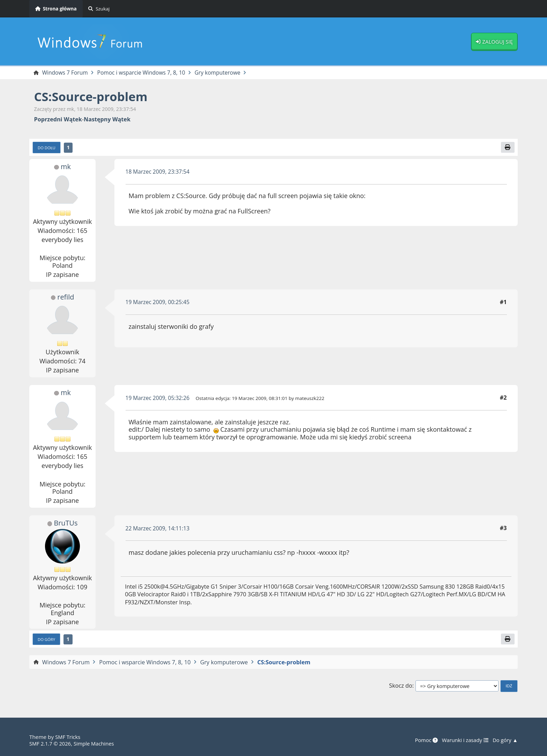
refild (66, 297)
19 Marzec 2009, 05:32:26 (159, 399)
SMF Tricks (68, 737)
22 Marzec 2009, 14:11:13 (159, 529)
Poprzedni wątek (58, 120)
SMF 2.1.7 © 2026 (51, 743)
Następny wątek (107, 120)
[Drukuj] (508, 148)
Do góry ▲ (505, 740)
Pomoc (423, 740)
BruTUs (66, 524)
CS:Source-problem (93, 97)
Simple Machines (96, 743)
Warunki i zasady (463, 740)
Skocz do (400, 687)
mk (66, 167)
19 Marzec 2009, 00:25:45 (159, 303)
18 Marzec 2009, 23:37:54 (159, 172)
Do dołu (47, 148)
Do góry (47, 640)
